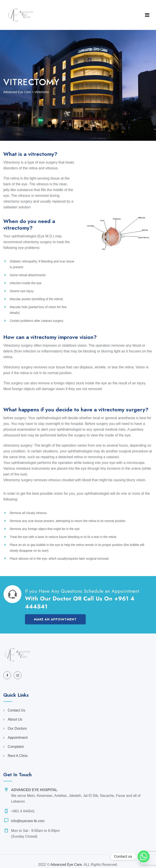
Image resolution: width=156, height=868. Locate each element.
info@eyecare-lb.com (28, 821)
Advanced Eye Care (66, 865)
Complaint (16, 747)
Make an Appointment (55, 619)
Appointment (18, 738)
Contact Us (16, 710)
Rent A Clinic (18, 756)
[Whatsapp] (144, 856)
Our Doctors (17, 728)
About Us (15, 719)
